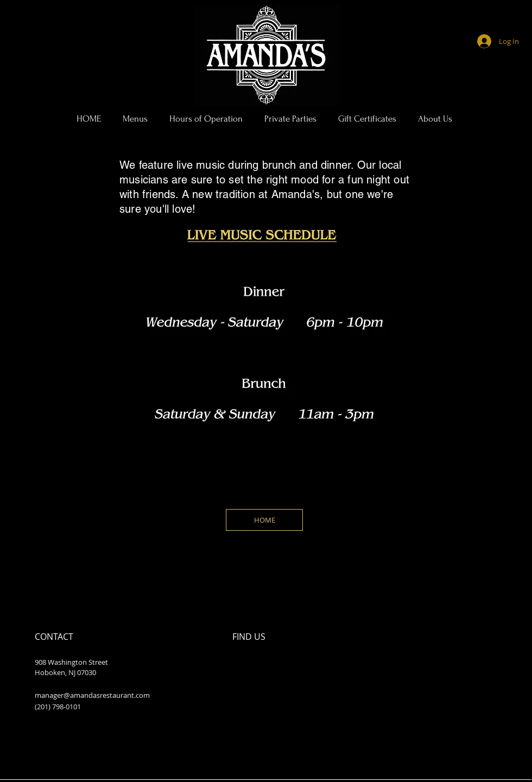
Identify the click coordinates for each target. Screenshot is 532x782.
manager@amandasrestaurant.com (92, 695)
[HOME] (264, 520)
